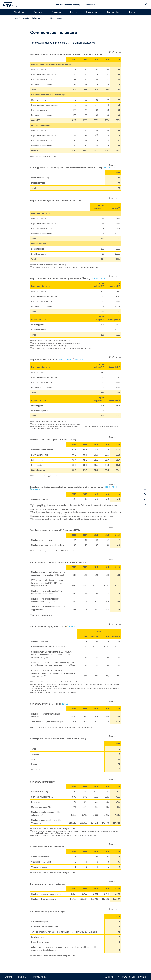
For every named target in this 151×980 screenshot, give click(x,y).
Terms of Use (23, 977)
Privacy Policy (40, 977)
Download (113, 52)
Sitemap (8, 977)
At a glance (20, 12)
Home (16, 18)
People (73, 12)
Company (39, 12)
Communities (112, 12)
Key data (132, 12)
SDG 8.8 (79, 359)
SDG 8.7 (36, 489)
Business (56, 12)
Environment (91, 12)
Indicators (36, 18)
